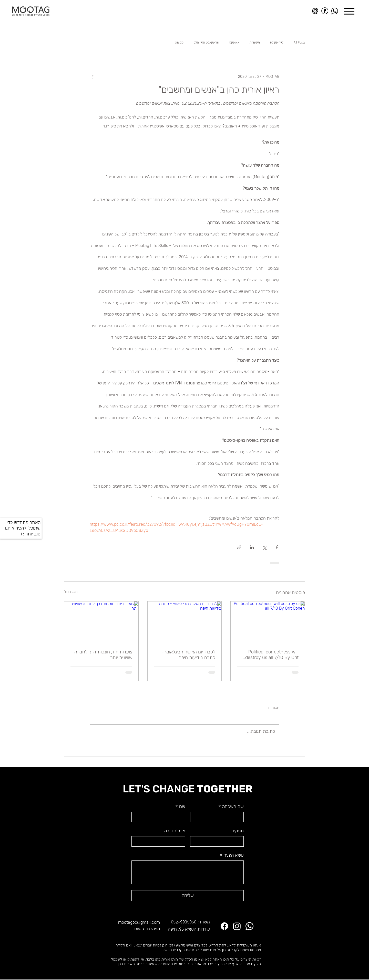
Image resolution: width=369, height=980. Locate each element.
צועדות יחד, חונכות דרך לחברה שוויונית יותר (103, 655)
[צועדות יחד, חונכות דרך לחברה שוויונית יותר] (101, 622)
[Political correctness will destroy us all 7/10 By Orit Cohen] (268, 622)
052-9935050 (184, 922)
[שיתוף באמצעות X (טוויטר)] (264, 547)
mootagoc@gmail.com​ (139, 922)
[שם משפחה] (219, 817)
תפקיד (238, 831)
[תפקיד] (219, 841)
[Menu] (349, 11)
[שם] (160, 817)
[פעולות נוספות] (93, 77)
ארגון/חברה (175, 831)
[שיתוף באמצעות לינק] (239, 547)
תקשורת (255, 42)
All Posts (299, 42)
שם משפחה (231, 807)
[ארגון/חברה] (160, 841)
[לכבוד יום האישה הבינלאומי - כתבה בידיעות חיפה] (185, 622)
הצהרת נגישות (147, 929)
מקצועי (179, 42)
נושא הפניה (232, 856)
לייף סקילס (277, 42)
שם (180, 807)
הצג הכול (71, 592)
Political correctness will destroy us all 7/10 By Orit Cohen (272, 655)
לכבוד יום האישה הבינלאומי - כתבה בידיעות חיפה (188, 655)
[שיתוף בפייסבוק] (277, 547)
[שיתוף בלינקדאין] (252, 547)
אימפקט (234, 42)
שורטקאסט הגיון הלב (206, 42)
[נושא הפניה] (188, 872)
